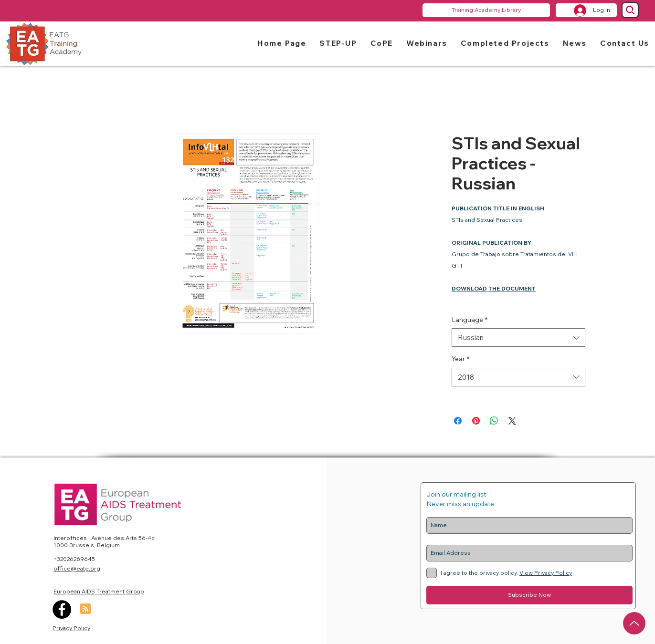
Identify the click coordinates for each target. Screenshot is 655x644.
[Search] (630, 10)
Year (460, 359)
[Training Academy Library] (486, 10)
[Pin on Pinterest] (476, 421)
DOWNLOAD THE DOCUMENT (494, 288)
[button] (338, 43)
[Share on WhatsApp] (494, 421)
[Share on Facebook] (458, 421)
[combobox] (518, 338)
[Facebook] (62, 609)
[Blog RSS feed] (85, 609)
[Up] (634, 623)
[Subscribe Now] (529, 595)
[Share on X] (512, 421)
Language (470, 320)
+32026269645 (74, 559)
